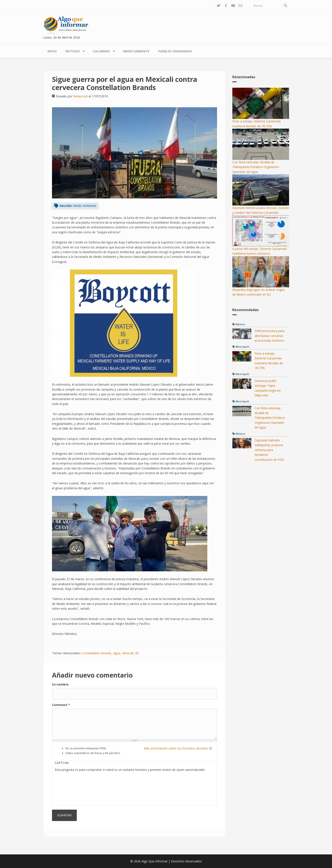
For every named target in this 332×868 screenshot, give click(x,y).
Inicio (52, 51)
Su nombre (60, 684)
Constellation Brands (97, 653)
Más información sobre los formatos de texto (176, 748)
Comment (61, 705)
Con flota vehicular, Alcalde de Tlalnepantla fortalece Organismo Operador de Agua (256, 167)
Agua (117, 653)
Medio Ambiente (136, 51)
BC (137, 653)
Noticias (73, 51)
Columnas (101, 51)
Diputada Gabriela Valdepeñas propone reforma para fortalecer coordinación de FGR (269, 450)
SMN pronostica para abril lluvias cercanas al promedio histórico (269, 336)
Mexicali (128, 653)
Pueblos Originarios (175, 51)
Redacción (81, 96)
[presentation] (72, 788)
